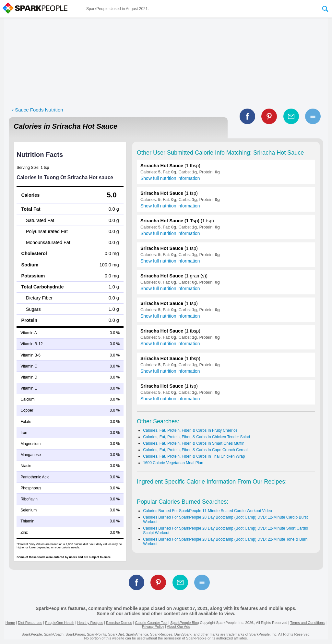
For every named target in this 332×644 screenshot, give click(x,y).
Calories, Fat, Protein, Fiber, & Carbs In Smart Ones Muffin (194, 443)
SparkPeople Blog (184, 623)
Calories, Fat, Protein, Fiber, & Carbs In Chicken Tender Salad (196, 437)
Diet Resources (30, 623)
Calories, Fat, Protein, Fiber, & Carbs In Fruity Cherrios (190, 430)
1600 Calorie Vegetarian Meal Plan (173, 463)
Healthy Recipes (90, 623)
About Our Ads (179, 626)
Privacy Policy (153, 626)
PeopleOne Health (60, 623)
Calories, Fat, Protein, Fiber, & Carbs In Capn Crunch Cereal (195, 450)
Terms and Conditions (307, 623)
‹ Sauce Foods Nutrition (38, 110)
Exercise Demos (119, 623)
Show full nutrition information (170, 178)
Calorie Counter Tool (151, 623)
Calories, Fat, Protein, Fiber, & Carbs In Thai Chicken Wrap (194, 456)
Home (10, 623)
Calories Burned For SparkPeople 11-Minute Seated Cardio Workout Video (207, 511)
